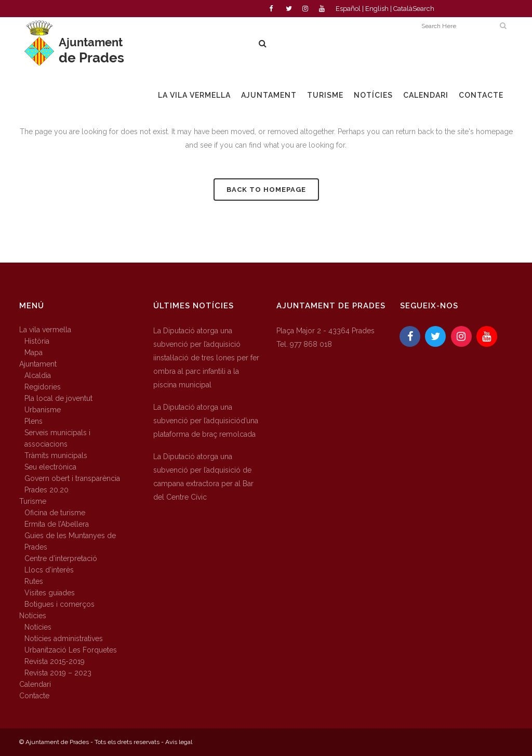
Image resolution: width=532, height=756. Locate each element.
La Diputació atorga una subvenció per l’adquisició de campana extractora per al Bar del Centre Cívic (203, 477)
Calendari (35, 684)
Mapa (34, 353)
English (377, 9)
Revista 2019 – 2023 (58, 673)
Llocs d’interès (49, 570)
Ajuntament (38, 364)
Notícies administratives (64, 638)
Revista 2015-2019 (55, 661)
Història (37, 341)
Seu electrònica (50, 467)
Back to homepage (266, 190)
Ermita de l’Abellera (57, 524)
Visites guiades (50, 593)
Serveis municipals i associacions (57, 438)
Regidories (43, 387)
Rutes (34, 581)
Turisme (33, 501)
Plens (34, 421)
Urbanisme (43, 410)
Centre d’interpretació (61, 558)
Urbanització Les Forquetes (71, 650)
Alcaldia (38, 375)
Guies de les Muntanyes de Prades (70, 541)
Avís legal (179, 742)
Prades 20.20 (46, 490)
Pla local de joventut (58, 398)
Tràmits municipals (56, 455)
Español (348, 9)
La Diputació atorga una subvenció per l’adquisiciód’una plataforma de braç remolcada (206, 421)
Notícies (33, 616)
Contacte (34, 696)
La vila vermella (45, 330)
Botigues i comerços (59, 604)
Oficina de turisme (55, 513)
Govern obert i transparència (72, 478)
